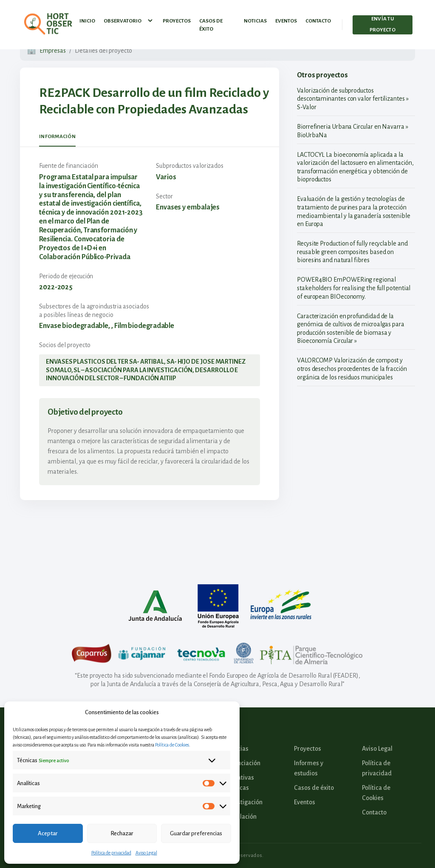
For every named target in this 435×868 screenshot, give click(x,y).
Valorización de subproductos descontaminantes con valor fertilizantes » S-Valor (353, 99)
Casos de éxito (211, 23)
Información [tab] (57, 137)
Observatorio (129, 19)
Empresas (53, 51)
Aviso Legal (146, 853)
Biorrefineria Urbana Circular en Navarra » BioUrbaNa (353, 131)
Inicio (87, 19)
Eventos (286, 19)
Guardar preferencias (196, 833)
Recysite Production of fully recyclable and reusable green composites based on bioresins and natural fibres (352, 252)
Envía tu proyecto (383, 23)
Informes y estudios (309, 768)
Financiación (243, 763)
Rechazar (122, 833)
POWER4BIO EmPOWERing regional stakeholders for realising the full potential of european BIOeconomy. (354, 288)
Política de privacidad (111, 853)
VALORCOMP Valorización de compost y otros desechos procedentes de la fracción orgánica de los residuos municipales (352, 369)
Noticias (255, 19)
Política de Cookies (172, 745)
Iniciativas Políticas (240, 783)
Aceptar (48, 833)
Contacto (318, 19)
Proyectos (177, 19)
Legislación (241, 817)
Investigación (244, 802)
